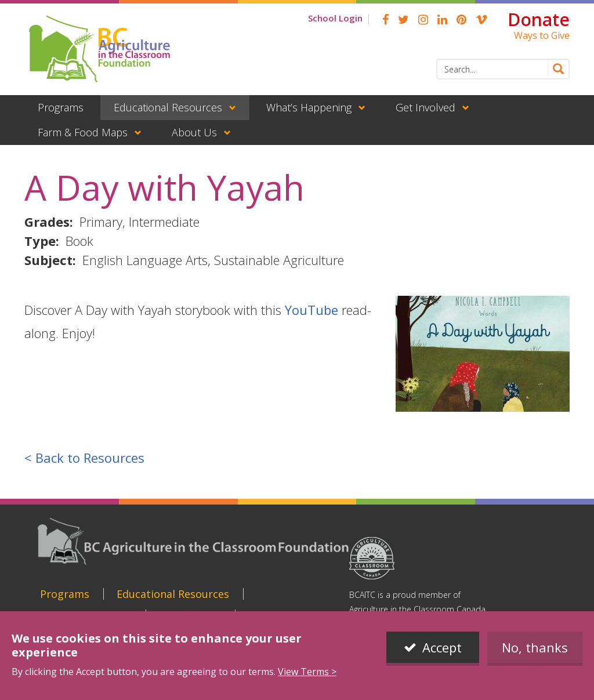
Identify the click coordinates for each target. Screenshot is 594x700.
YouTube (312, 310)
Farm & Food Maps (83, 132)
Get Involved (425, 107)
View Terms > (307, 672)
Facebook (385, 20)
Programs (61, 107)
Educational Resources (168, 107)
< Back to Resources (84, 458)
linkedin (442, 20)
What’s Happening (309, 107)
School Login (335, 18)
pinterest (461, 20)
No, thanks (535, 647)
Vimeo (481, 20)
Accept (442, 647)
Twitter (403, 20)
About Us (194, 132)
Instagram (423, 20)
